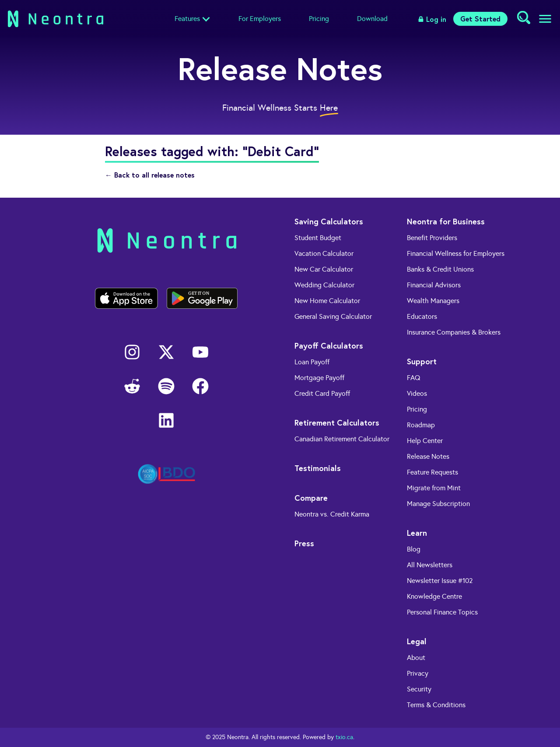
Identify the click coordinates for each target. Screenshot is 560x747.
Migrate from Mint (434, 488)
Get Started (480, 19)
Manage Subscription (438, 504)
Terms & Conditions (436, 705)
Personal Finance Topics (442, 612)
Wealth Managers (433, 301)
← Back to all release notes (150, 175)
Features (187, 19)
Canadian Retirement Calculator (342, 439)
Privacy (418, 673)
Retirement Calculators (337, 422)
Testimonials (318, 468)
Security (419, 689)
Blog (414, 549)
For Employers (260, 19)
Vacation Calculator (324, 253)
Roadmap (421, 425)
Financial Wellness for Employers (456, 253)
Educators (422, 316)
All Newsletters (430, 565)
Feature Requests (432, 472)
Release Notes (428, 456)
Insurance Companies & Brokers (454, 332)
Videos (417, 393)
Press (304, 543)
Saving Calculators (329, 221)
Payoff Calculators (329, 346)
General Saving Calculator (333, 316)
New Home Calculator (327, 301)
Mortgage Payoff (319, 378)
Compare (311, 498)
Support (422, 361)
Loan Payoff (312, 362)
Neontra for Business (446, 221)
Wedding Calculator (324, 285)
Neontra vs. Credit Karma (332, 514)
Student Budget (318, 238)
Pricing (319, 19)
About (416, 658)
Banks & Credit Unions (440, 269)
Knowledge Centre (434, 596)
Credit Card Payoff (322, 393)
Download (372, 19)
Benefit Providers (432, 238)
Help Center (425, 441)
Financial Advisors (434, 285)
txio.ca (344, 737)
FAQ (414, 378)
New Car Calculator (324, 269)
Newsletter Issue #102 (440, 581)
